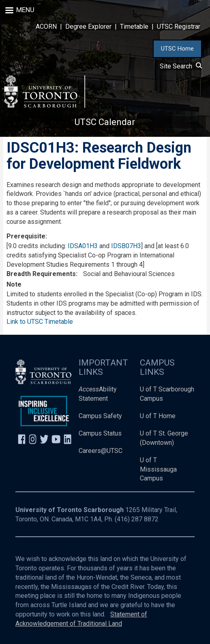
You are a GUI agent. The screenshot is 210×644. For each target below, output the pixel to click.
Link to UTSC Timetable (40, 322)
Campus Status (100, 433)
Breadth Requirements (41, 274)
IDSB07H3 (126, 246)
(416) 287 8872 (137, 519)
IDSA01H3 (83, 246)
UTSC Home (177, 49)
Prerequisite (26, 236)
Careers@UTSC (101, 451)
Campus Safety (100, 416)
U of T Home (158, 416)
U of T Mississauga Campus (158, 469)
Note (14, 284)
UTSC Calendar (105, 122)
